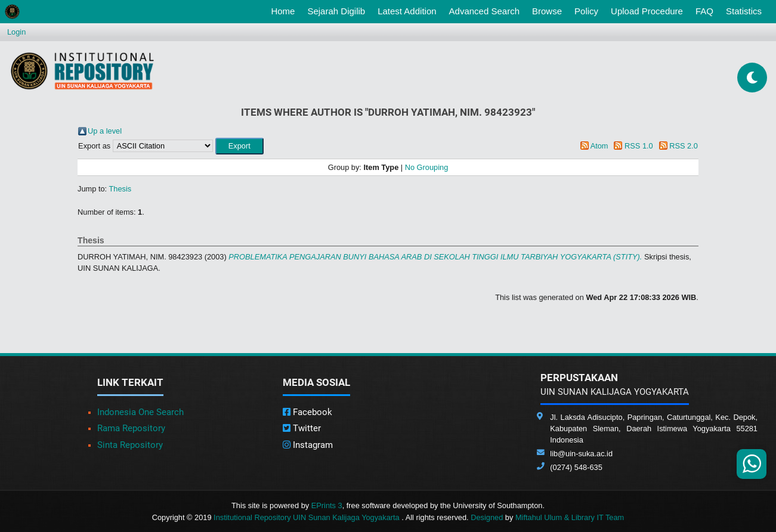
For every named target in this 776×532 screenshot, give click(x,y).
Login (16, 32)
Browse (547, 11)
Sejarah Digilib (336, 11)
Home (285, 10)
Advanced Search (484, 11)
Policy (586, 11)
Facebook (307, 412)
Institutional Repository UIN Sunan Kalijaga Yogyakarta (307, 517)
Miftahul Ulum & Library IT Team (570, 517)
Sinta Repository (130, 445)
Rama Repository (131, 428)
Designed (487, 517)
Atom (599, 146)
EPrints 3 (327, 505)
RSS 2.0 (684, 146)
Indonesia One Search (140, 412)
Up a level (105, 131)
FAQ (704, 11)
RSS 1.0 (639, 146)
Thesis (120, 189)
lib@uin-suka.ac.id (581, 454)
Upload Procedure (647, 11)
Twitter (302, 428)
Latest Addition (407, 11)
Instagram (308, 445)
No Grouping (427, 167)
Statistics (744, 11)
